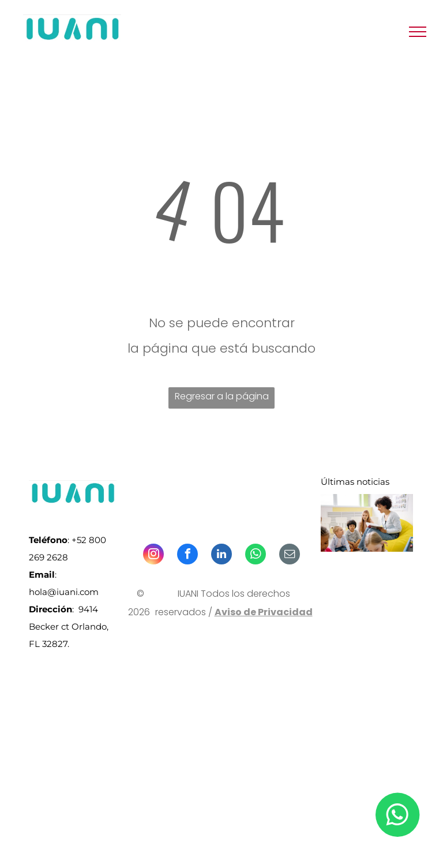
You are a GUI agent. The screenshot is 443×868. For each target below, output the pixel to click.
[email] (290, 555)
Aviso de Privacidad (264, 612)
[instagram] (153, 555)
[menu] (418, 32)
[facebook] (187, 555)
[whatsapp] (256, 555)
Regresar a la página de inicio (222, 399)
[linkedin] (221, 555)
